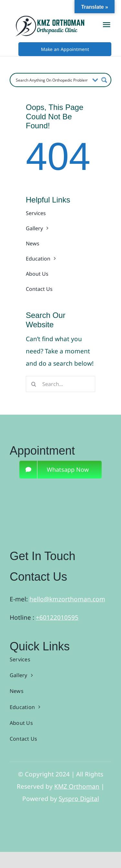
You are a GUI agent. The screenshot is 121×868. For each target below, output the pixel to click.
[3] (54, 491)
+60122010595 (57, 617)
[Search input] (52, 80)
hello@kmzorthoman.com (67, 599)
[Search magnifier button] (104, 80)
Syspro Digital (79, 799)
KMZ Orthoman (77, 786)
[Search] (34, 384)
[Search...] (60, 384)
